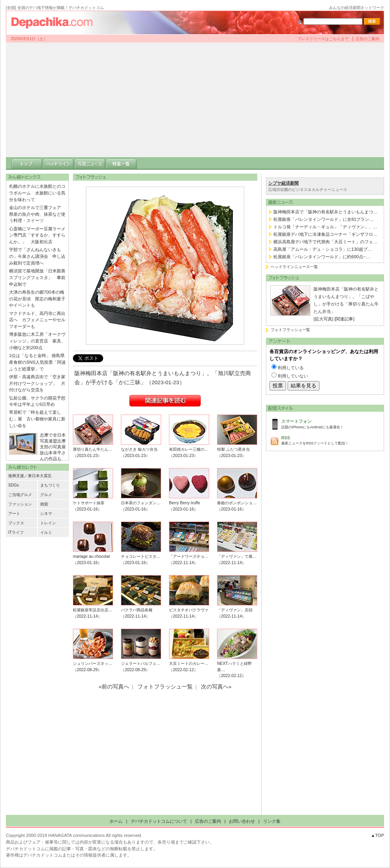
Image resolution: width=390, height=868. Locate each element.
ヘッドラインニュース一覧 (294, 267)
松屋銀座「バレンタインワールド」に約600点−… (322, 257)
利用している (291, 368)
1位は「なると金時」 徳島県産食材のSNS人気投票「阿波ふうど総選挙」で (37, 362)
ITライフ (16, 532)
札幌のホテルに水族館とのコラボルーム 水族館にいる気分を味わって (37, 193)
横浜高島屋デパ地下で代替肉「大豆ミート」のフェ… (325, 242)
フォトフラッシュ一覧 (290, 330)
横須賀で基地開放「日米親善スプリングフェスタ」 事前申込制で (37, 278)
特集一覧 (121, 163)
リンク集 (272, 821)
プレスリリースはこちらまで (323, 39)
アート (14, 514)
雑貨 (44, 504)
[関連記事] (344, 319)
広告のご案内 (368, 39)
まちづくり (50, 485)
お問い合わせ (242, 821)
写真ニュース (90, 163)
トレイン (48, 523)
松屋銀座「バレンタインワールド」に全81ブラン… (324, 219)
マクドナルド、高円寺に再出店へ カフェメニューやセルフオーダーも (37, 320)
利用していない (293, 376)
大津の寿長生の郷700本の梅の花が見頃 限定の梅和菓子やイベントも (37, 299)
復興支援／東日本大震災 (30, 476)
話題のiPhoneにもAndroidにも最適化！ (331, 423)
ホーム (116, 821)
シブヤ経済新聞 (283, 183)
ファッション (20, 504)
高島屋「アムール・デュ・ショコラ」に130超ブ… (323, 249)
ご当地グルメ (20, 495)
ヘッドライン (58, 163)
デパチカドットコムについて (159, 821)
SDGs (14, 485)
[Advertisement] (195, 100)
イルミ (46, 532)
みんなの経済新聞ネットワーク (357, 8)
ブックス (16, 523)
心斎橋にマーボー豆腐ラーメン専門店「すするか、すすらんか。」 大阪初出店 (37, 235)
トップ (27, 163)
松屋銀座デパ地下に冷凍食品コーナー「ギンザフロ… (325, 234)
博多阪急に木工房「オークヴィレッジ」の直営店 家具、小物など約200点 (37, 341)
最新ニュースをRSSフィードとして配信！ (331, 440)
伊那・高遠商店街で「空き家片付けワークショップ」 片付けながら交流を (37, 383)
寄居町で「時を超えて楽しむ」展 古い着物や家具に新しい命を (37, 419)
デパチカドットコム (55, 22)
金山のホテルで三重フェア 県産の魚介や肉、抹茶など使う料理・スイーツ (37, 214)
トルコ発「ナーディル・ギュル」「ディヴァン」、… (325, 227)
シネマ (46, 514)
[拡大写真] (323, 319)
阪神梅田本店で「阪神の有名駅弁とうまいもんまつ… (325, 212)
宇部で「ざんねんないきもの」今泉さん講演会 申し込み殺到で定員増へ (37, 256)
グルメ (46, 495)
